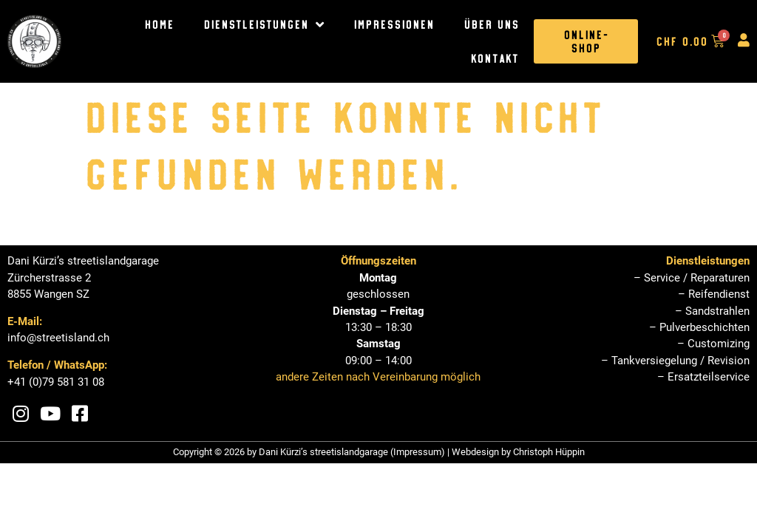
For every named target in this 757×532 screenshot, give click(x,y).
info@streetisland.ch (58, 338)
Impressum (417, 452)
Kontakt (495, 58)
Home (159, 24)
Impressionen (394, 24)
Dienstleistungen (264, 24)
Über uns (491, 24)
